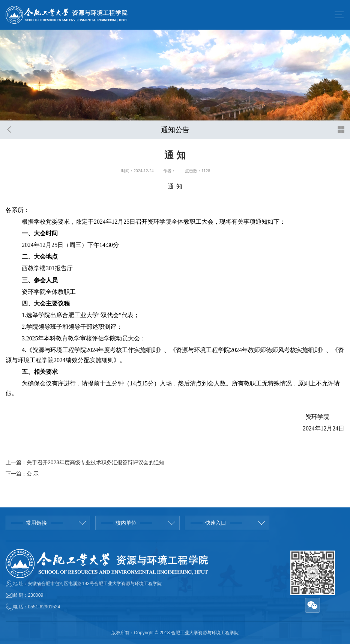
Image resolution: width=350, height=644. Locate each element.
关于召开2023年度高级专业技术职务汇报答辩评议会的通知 (95, 462)
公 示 (33, 474)
